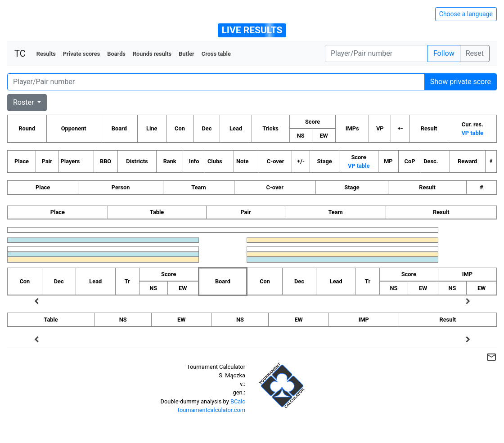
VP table (472, 133)
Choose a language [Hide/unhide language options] (466, 14)
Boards (116, 54)
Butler (187, 54)
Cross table (216, 54)
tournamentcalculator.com (211, 410)
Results (46, 54)
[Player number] (376, 54)
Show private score (461, 82)
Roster (24, 102)
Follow (444, 53)
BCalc (238, 401)
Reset (475, 53)
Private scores (82, 54)
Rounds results (152, 54)
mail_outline (491, 357)
